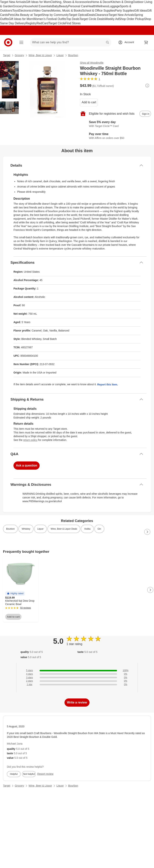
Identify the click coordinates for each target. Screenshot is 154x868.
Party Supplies (125, 11)
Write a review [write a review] (77, 702)
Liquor (60, 55)
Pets (11, 15)
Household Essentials (38, 6)
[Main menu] (21, 42)
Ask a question (27, 465)
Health (92, 6)
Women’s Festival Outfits (50, 19)
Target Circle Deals (92, 19)
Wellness (102, 6)
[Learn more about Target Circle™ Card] (115, 124)
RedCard (43, 23)
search (108, 43)
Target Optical (78, 15)
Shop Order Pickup (131, 19)
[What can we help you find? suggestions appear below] (71, 42)
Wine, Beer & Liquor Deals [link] (64, 529)
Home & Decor (101, 2)
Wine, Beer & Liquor (40, 55)
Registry (31, 23)
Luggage (114, 6)
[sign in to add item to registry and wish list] (145, 114)
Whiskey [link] (26, 529)
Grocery (18, 6)
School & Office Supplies (98, 11)
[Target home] (8, 42)
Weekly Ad (112, 19)
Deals (91, 15)
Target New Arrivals (13, 2)
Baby (56, 6)
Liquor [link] (40, 529)
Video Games (42, 11)
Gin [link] (99, 529)
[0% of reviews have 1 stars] (77, 685)
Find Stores (73, 23)
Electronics (26, 11)
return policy (30, 440)
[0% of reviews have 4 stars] (77, 674)
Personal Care (78, 6)
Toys (15, 11)
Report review (45, 774)
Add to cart (89, 102)
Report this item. (107, 385)
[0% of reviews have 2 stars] (77, 681)
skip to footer (4, 3)
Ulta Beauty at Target (28, 15)
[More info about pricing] (147, 86)
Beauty (64, 6)
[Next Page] (147, 532)
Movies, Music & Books (67, 11)
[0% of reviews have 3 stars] (77, 678)
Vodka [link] (87, 529)
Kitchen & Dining (122, 2)
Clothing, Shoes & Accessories (71, 2)
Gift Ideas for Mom (38, 2)
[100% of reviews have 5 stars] (77, 671)
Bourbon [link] (10, 529)
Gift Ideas (141, 11)
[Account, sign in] (127, 42)
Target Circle (57, 23)
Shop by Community (55, 15)
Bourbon (73, 55)
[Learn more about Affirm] (115, 136)
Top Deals (73, 19)
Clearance (102, 15)
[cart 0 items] (146, 42)
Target (7, 55)
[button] (15, 594)
